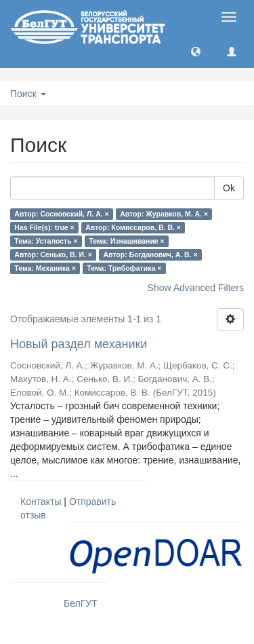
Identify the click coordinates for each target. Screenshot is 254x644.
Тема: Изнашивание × (126, 241)
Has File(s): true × (44, 227)
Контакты (41, 501)
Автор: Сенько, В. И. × (53, 254)
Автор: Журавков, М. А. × (164, 214)
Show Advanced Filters (196, 288)
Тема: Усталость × (46, 241)
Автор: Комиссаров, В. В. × (133, 227)
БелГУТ (81, 603)
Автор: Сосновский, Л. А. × (61, 214)
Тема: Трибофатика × (124, 268)
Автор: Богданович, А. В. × (150, 254)
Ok (229, 188)
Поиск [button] (28, 94)
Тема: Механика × (45, 268)
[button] (196, 51)
